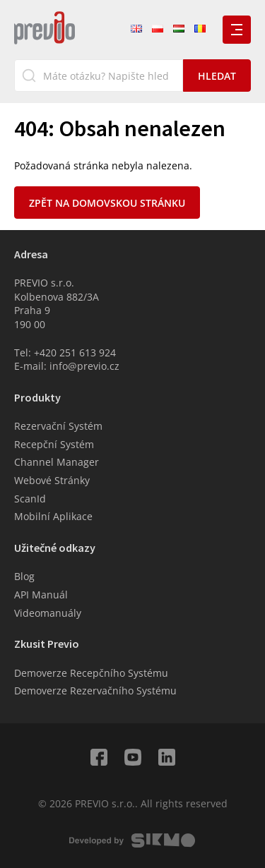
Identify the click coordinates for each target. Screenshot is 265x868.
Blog (24, 576)
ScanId (30, 499)
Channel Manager (57, 462)
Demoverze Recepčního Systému (91, 673)
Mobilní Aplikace (53, 516)
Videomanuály (48, 613)
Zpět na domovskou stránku (107, 203)
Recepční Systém (54, 444)
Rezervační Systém (58, 426)
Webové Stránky (52, 480)
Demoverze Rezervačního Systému (95, 691)
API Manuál (41, 595)
